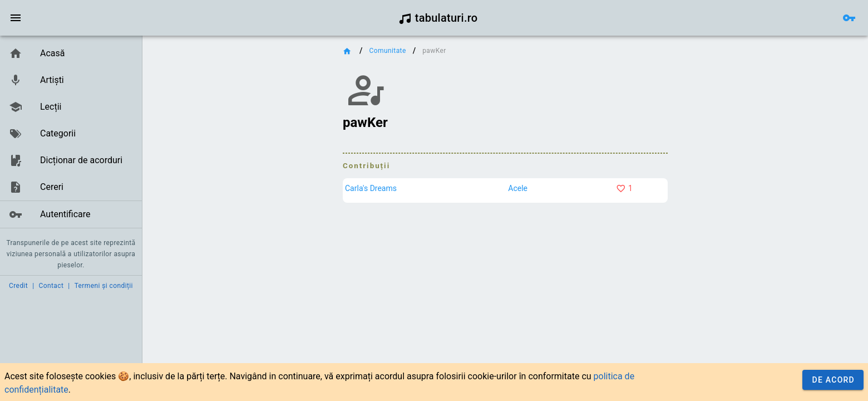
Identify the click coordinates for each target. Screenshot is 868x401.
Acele (518, 188)
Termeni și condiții (104, 286)
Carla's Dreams (371, 188)
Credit (18, 286)
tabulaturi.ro (438, 18)
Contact (51, 286)
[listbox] (71, 134)
